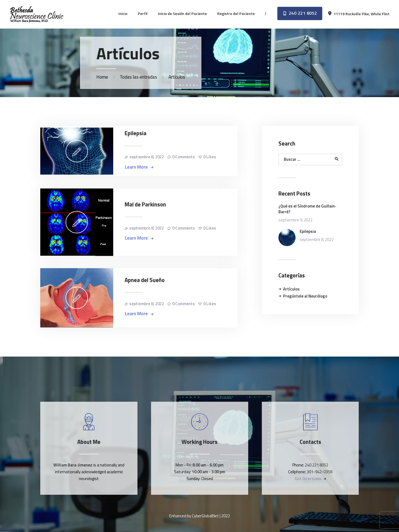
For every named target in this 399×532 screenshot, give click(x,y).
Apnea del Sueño (145, 280)
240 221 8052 (317, 465)
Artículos (291, 289)
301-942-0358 (320, 472)
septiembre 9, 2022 (295, 220)
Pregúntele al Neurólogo (305, 296)
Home (102, 77)
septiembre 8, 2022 (147, 157)
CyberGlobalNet (205, 516)
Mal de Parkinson (145, 205)
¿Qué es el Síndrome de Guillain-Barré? (307, 209)
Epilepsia (136, 133)
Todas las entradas (138, 77)
